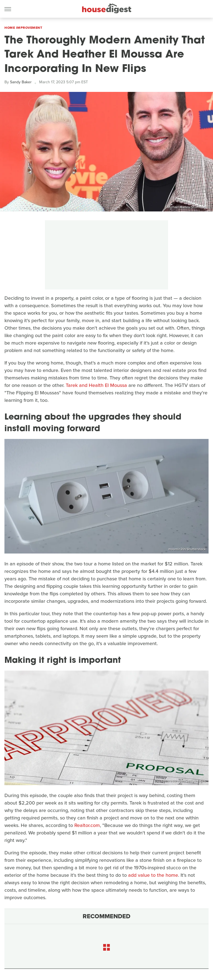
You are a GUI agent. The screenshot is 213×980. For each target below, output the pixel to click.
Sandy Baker (21, 82)
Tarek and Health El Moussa (96, 385)
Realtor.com (87, 825)
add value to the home (153, 875)
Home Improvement (23, 28)
